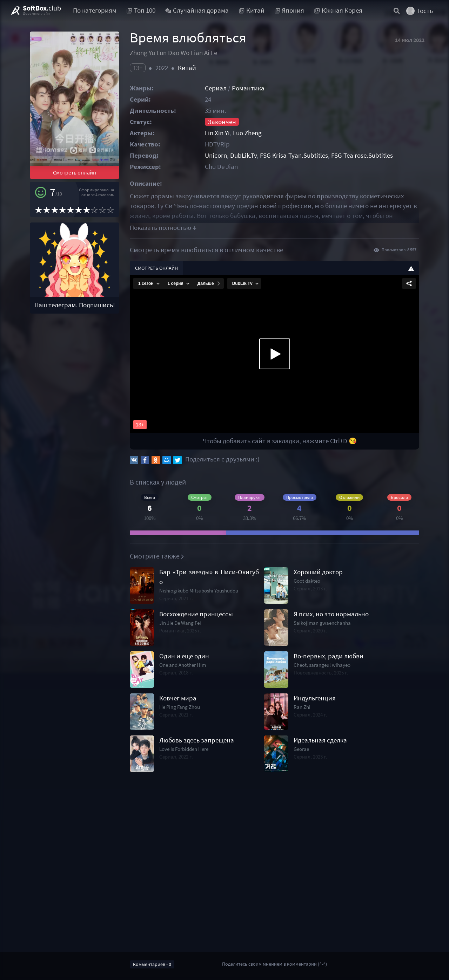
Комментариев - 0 (152, 964)
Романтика (248, 88)
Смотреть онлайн (75, 172)
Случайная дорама (197, 10)
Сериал (216, 88)
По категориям (95, 10)
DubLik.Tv (243, 155)
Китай (187, 68)
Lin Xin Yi (217, 133)
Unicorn (216, 155)
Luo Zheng (247, 133)
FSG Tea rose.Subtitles (362, 155)
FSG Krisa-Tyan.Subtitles (294, 155)
